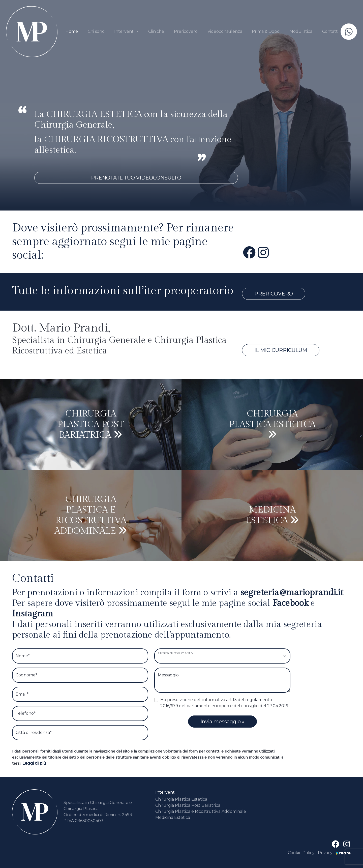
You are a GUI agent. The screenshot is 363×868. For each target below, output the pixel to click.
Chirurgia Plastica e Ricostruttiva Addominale (201, 811)
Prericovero (274, 294)
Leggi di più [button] (34, 763)
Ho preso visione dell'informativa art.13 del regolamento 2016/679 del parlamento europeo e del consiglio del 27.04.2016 (224, 703)
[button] (126, 32)
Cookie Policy (302, 853)
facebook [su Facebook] (292, 603)
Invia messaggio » (222, 722)
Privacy (325, 853)
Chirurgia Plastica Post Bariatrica (188, 805)
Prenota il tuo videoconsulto (136, 178)
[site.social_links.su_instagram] (263, 253)
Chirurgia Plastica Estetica (181, 799)
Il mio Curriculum (281, 350)
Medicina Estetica (173, 817)
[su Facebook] (249, 253)
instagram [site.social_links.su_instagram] (33, 614)
